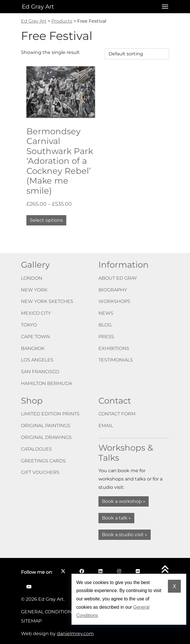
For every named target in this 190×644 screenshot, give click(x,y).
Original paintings (46, 426)
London (32, 278)
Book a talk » (116, 518)
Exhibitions (114, 348)
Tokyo (29, 325)
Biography (113, 290)
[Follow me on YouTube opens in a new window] (29, 587)
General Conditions (48, 612)
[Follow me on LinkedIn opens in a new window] (100, 571)
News (106, 313)
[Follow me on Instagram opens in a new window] (119, 571)
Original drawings (46, 437)
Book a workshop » (124, 501)
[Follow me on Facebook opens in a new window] (82, 571)
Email (106, 426)
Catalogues (36, 449)
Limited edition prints (50, 414)
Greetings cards (43, 461)
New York (34, 290)
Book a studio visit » (125, 535)
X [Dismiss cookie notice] (175, 586)
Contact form (117, 414)
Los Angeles (37, 360)
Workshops (114, 301)
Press (106, 337)
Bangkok (33, 348)
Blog (105, 325)
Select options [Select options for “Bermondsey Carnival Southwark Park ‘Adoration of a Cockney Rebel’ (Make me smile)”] (46, 220)
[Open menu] (163, 7)
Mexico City (36, 313)
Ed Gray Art (38, 7)
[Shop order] (137, 54)
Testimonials (116, 360)
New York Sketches (47, 301)
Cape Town (35, 337)
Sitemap (31, 621)
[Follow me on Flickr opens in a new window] (138, 571)
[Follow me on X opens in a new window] (63, 571)
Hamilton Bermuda (46, 383)
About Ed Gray (118, 278)
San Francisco (40, 372)
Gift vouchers (40, 472)
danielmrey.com (75, 634)
